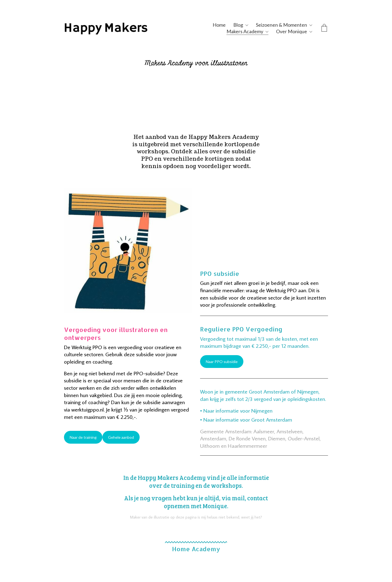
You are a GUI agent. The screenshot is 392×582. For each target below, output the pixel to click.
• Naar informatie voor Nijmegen (236, 410)
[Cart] (324, 28)
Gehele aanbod (121, 437)
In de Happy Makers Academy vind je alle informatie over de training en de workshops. (196, 482)
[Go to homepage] (118, 28)
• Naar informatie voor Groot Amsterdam (246, 419)
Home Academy (196, 549)
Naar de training (83, 437)
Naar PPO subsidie (222, 362)
